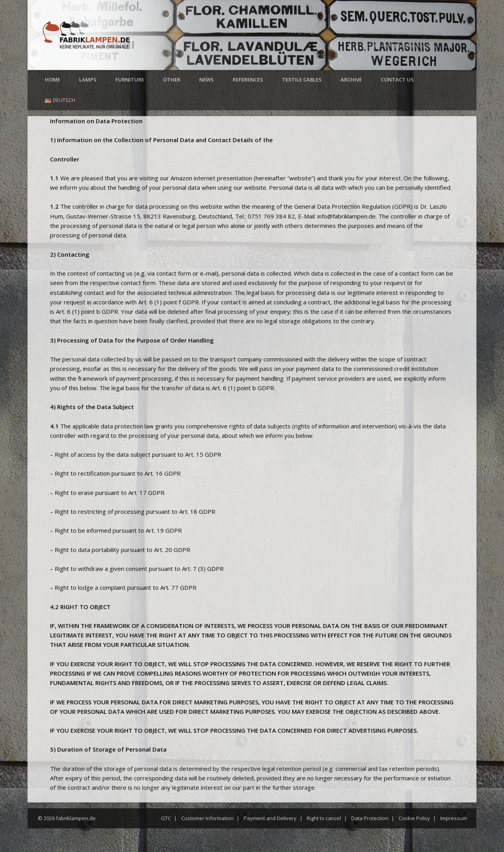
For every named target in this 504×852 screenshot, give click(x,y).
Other (172, 80)
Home (53, 80)
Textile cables (302, 80)
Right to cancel (324, 818)
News (207, 80)
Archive (351, 80)
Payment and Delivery (270, 818)
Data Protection (370, 818)
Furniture (130, 80)
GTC (166, 818)
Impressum (454, 818)
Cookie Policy (414, 818)
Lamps (88, 80)
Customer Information (207, 818)
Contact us (397, 80)
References (248, 80)
